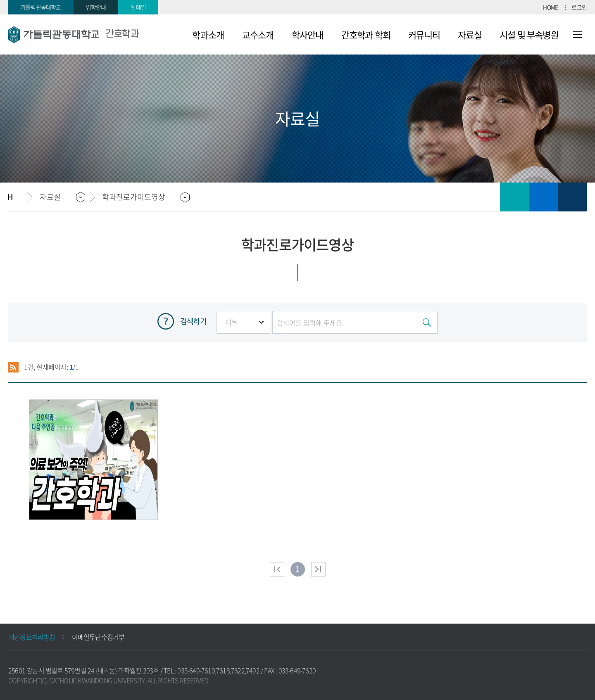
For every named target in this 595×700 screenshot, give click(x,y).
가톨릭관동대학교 (41, 7)
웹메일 (138, 7)
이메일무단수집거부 (98, 637)
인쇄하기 (514, 197)
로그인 (579, 7)
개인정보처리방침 (32, 637)
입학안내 (96, 7)
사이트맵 (577, 35)
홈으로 (18, 197)
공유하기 (572, 197)
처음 (277, 569)
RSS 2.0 (13, 367)
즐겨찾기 (543, 197)
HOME (550, 7)
